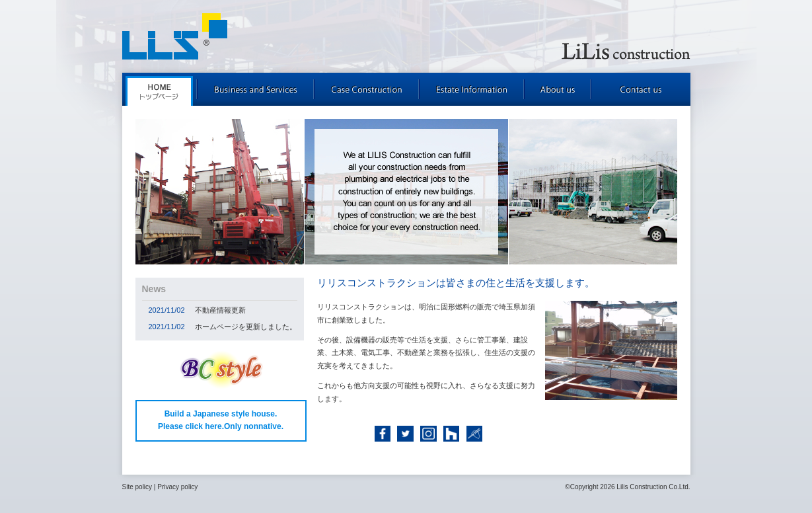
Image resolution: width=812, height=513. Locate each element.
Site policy (137, 487)
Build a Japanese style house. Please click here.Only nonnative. (221, 420)
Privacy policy (177, 487)
